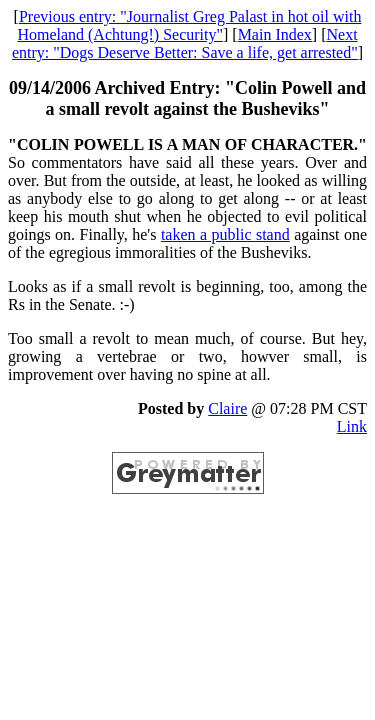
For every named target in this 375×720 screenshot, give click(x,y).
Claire (227, 408)
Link (352, 426)
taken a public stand (225, 234)
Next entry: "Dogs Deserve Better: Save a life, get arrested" (185, 43)
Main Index (275, 34)
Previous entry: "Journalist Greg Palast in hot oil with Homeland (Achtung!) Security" (189, 25)
